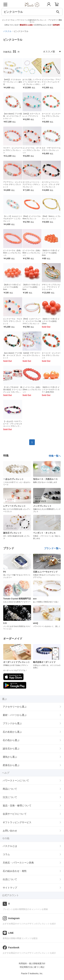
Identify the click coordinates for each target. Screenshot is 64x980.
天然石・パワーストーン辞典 (18, 863)
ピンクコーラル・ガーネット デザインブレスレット (32, 150)
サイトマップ (10, 888)
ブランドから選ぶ (12, 723)
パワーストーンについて (16, 780)
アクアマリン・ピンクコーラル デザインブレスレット (13, 184)
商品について (10, 789)
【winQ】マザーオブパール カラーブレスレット (31, 355)
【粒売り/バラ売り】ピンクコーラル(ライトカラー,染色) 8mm (51, 390)
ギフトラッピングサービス (17, 822)
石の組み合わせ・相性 (15, 871)
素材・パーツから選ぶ (15, 715)
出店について (10, 879)
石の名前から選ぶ (12, 732)
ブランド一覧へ (52, 548)
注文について (10, 797)
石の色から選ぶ (11, 740)
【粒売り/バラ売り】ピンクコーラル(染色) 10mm (51, 321)
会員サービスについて (15, 814)
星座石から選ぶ (11, 765)
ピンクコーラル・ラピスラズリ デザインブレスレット (13, 321)
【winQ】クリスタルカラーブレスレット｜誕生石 (13, 82)
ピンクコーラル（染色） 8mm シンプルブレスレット (32, 253)
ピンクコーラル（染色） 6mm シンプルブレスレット (13, 253)
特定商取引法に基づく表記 (32, 967)
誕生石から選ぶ (11, 749)
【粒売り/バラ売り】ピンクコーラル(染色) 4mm (51, 253)
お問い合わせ (10, 831)
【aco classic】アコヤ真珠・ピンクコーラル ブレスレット (13, 116)
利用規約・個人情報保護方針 (32, 964)
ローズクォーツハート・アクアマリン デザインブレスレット (32, 184)
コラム (6, 854)
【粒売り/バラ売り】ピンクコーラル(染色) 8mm (31, 287)
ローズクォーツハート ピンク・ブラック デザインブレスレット (51, 184)
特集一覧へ (55, 456)
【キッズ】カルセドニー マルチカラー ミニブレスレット (13, 219)
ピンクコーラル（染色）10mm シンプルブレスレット (32, 390)
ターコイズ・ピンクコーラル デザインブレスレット (51, 116)
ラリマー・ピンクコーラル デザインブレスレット (13, 150)
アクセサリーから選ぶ (15, 707)
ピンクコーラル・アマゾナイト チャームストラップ (51, 82)
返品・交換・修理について (17, 805)
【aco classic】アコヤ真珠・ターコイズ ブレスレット (13, 355)
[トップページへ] (32, 8)
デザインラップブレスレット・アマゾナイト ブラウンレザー (51, 287)
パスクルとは (10, 846)
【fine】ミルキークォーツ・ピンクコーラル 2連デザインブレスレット (32, 321)
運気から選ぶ (10, 757)
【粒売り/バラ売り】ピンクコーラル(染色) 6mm (12, 287)
